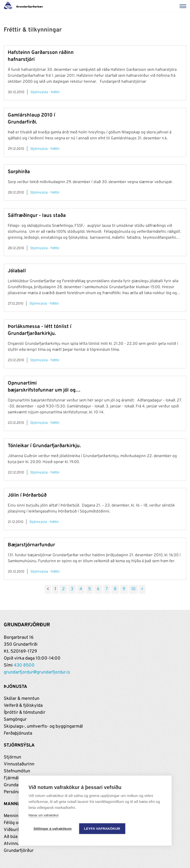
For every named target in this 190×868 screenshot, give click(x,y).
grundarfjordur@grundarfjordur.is (37, 672)
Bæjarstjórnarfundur (31, 545)
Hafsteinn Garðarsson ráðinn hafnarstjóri (41, 56)
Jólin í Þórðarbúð (27, 495)
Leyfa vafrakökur (102, 829)
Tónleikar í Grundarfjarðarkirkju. (44, 446)
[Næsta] (142, 589)
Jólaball (17, 271)
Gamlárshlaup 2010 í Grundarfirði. (31, 119)
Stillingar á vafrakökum (52, 829)
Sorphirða (19, 172)
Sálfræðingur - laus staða (37, 216)
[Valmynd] (184, 6)
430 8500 (24, 665)
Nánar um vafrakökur (43, 815)
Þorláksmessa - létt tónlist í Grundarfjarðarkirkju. (39, 330)
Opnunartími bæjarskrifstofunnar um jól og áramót (42, 387)
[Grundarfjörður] (25, 6)
